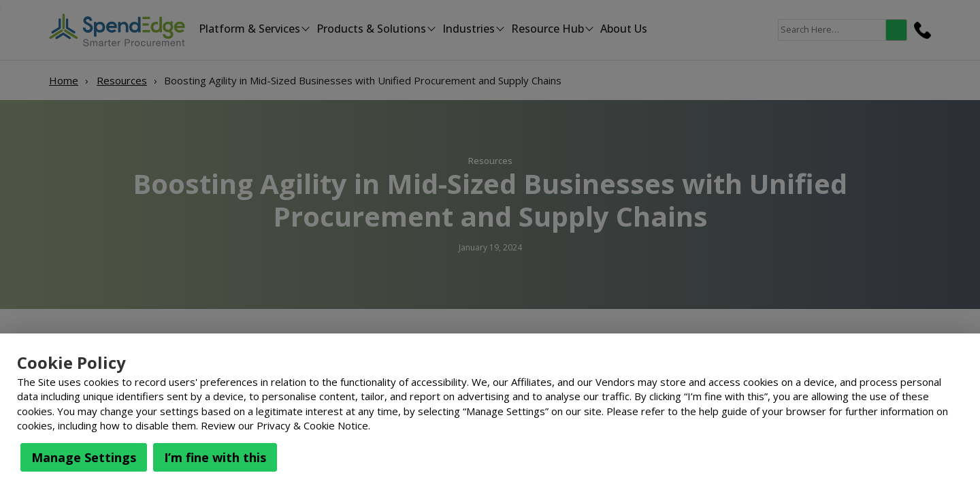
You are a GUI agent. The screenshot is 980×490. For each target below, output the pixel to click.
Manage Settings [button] (84, 457)
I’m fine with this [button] (215, 457)
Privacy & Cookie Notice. (313, 425)
